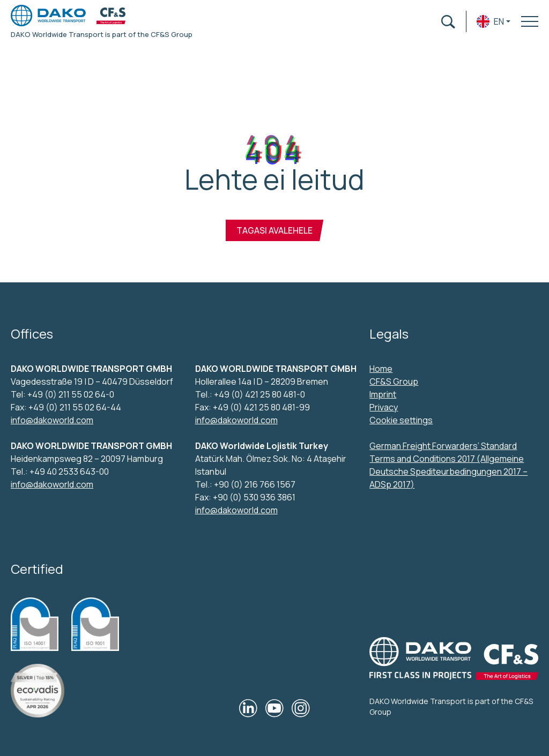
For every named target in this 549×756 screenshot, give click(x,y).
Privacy (384, 407)
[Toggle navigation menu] (530, 21)
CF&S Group (394, 381)
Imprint (383, 394)
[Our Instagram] (301, 708)
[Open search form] (448, 22)
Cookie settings (401, 420)
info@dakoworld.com (52, 420)
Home (381, 369)
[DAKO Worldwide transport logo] (48, 16)
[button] (494, 21)
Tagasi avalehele (274, 230)
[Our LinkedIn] (248, 708)
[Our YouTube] (274, 708)
